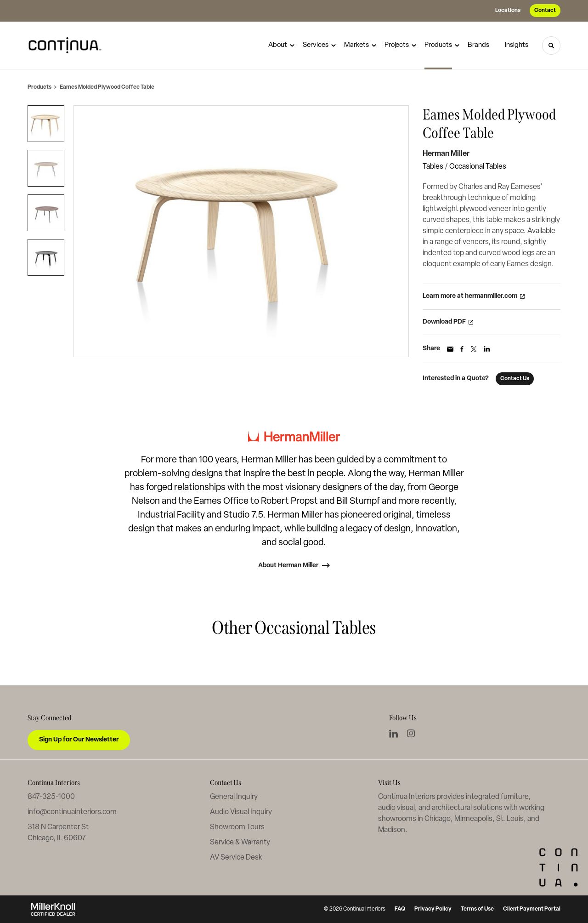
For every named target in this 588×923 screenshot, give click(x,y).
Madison (392, 830)
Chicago (438, 819)
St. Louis (510, 819)
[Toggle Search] (551, 46)
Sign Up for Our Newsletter (79, 740)
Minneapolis (473, 819)
